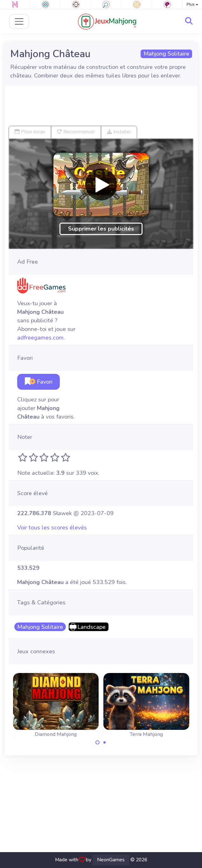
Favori (39, 382)
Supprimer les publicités (101, 229)
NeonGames (111, 860)
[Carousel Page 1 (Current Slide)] (98, 743)
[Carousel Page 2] (105, 743)
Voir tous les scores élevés (52, 528)
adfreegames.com (40, 338)
